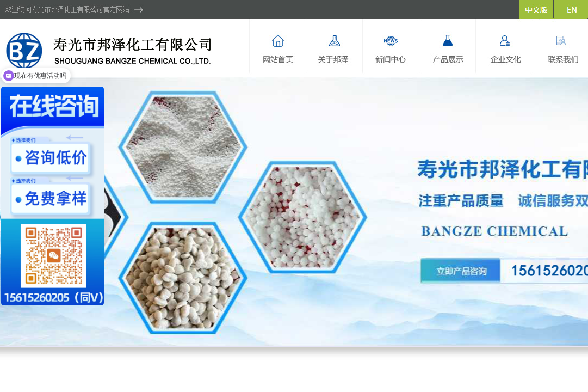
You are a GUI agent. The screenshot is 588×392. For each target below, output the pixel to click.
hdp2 (294, 212)
